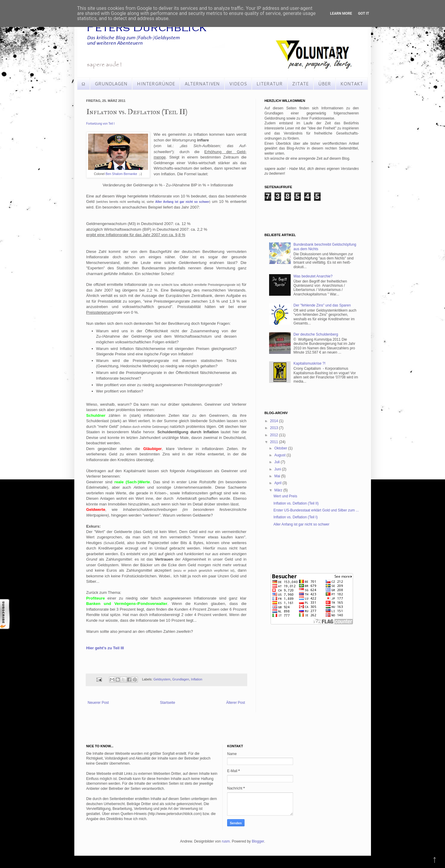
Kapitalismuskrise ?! (309, 363)
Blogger (258, 841)
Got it (364, 13)
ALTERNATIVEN (202, 84)
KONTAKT (352, 84)
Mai (278, 476)
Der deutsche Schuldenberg (316, 334)
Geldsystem (162, 679)
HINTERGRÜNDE (156, 84)
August (280, 455)
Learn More (341, 13)
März (279, 490)
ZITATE (300, 84)
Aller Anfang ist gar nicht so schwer (301, 524)
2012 (274, 435)
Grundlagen (181, 679)
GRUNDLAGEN (111, 84)
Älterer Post (236, 703)
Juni (278, 469)
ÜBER (325, 84)
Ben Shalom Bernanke (121, 174)
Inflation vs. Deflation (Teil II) (296, 503)
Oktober (281, 448)
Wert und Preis (285, 496)
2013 (274, 428)
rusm (226, 841)
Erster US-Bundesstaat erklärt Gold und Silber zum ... (316, 510)
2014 (274, 421)
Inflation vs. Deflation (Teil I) (295, 517)
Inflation (197, 679)
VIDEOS (238, 84)
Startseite (168, 703)
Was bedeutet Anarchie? (313, 276)
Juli (277, 462)
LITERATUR (270, 84)
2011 (274, 442)
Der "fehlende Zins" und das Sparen (322, 305)
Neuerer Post (98, 703)
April (278, 483)
